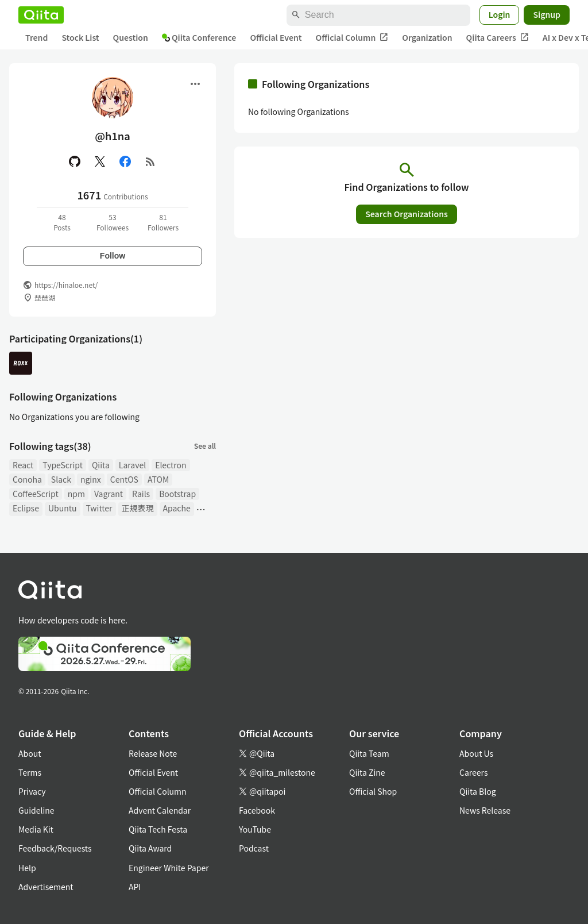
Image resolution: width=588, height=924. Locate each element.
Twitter (99, 508)
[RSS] (150, 161)
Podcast (254, 848)
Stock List (80, 37)
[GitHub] (75, 161)
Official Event (276, 37)
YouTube (255, 829)
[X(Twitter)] (100, 161)
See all (205, 446)
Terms (30, 772)
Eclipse (26, 508)
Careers (473, 772)
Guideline (36, 810)
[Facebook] (125, 161)
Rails (141, 494)
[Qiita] (41, 15)
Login (500, 14)
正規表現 (138, 508)
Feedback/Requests (55, 848)
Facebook (257, 810)
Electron (171, 465)
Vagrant (109, 494)
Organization (427, 37)
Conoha (27, 479)
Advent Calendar (160, 810)
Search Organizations (407, 214)
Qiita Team (369, 753)
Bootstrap (177, 494)
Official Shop (373, 791)
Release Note (153, 753)
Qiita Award (150, 848)
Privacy (32, 791)
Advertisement (46, 887)
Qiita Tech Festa (158, 829)
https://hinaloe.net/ (66, 285)
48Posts (62, 222)
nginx (91, 479)
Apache (177, 508)
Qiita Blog (478, 791)
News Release (485, 810)
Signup (547, 14)
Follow (113, 256)
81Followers (163, 222)
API (135, 887)
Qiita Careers (498, 38)
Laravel (132, 465)
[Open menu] (195, 84)
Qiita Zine (367, 772)
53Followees (113, 222)
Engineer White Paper (169, 868)
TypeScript (63, 465)
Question (131, 37)
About (30, 753)
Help (27, 868)
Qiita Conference (199, 37)
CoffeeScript (36, 494)
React (23, 465)
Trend (36, 37)
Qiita (101, 465)
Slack (61, 479)
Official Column (352, 38)
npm (76, 494)
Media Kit (36, 829)
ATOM (158, 479)
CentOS (124, 479)
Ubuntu (63, 508)
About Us (476, 753)
